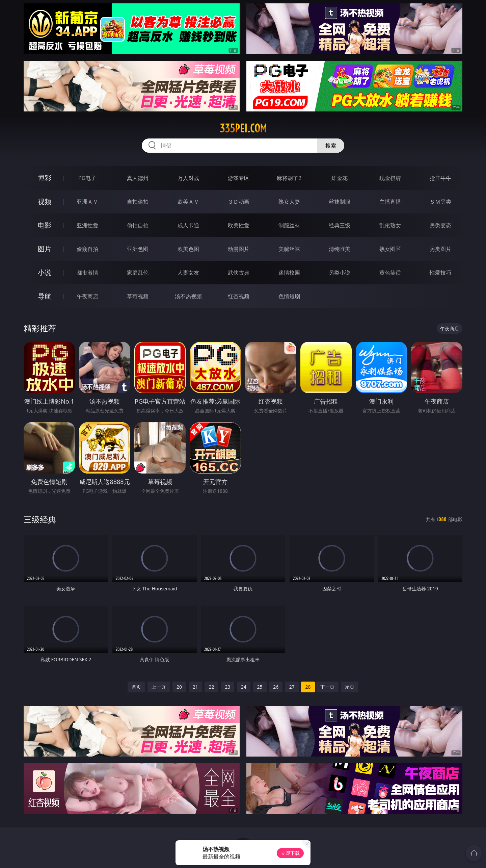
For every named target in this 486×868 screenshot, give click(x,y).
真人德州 (138, 178)
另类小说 (340, 273)
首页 (136, 687)
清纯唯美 (340, 249)
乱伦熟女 (390, 225)
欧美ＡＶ (188, 202)
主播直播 (390, 202)
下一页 (327, 687)
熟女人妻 (289, 202)
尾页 (350, 687)
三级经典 (40, 519)
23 (227, 687)
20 (179, 687)
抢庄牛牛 (440, 178)
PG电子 (87, 178)
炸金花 (340, 178)
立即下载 (290, 853)
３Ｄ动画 (239, 202)
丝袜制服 (340, 202)
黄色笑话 (390, 273)
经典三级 (340, 225)
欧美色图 (188, 249)
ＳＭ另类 (440, 202)
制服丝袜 (289, 225)
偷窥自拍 (87, 249)
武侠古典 (239, 273)
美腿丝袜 (289, 249)
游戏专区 (239, 178)
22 (211, 687)
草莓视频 (138, 296)
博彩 (45, 178)
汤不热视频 (188, 296)
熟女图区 (390, 249)
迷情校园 (289, 273)
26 (276, 687)
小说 (45, 272)
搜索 (331, 146)
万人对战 (188, 178)
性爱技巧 (440, 273)
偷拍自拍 (138, 225)
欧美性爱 (239, 225)
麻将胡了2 (289, 178)
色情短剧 (289, 296)
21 (195, 687)
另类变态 (440, 225)
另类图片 (440, 249)
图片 (45, 249)
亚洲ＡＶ (87, 202)
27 (292, 687)
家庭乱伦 (138, 273)
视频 (45, 201)
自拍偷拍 (138, 202)
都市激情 (87, 273)
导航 (45, 296)
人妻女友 (188, 273)
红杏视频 (239, 296)
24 (244, 687)
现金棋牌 (390, 178)
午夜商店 (87, 296)
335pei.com (243, 128)
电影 (45, 225)
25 (260, 687)
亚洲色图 (138, 249)
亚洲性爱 (87, 225)
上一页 (159, 687)
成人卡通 (188, 225)
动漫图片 (239, 249)
